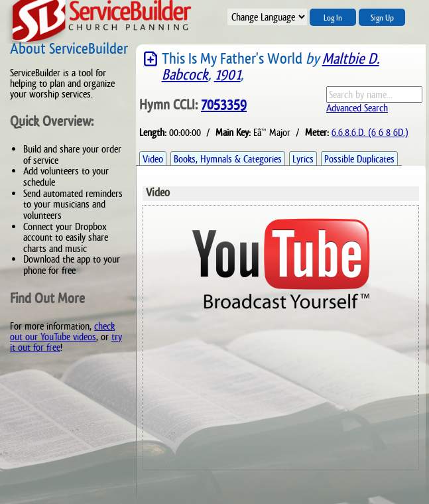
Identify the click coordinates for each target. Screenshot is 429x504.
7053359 (224, 105)
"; (267, 17)
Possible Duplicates (359, 159)
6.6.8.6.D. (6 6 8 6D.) (370, 132)
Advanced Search (357, 108)
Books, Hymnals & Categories (228, 159)
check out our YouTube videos (62, 331)
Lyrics (303, 159)
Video (153, 159)
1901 (227, 75)
